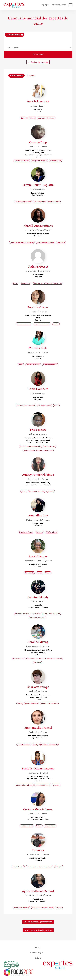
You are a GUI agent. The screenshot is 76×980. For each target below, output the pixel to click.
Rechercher (38, 55)
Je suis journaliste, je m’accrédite (38, 922)
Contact (37, 947)
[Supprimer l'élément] (22, 35)
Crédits (38, 958)
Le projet (45, 5)
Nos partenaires (59, 5)
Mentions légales (37, 953)
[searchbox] (38, 40)
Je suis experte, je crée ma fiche (38, 930)
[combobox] (38, 38)
